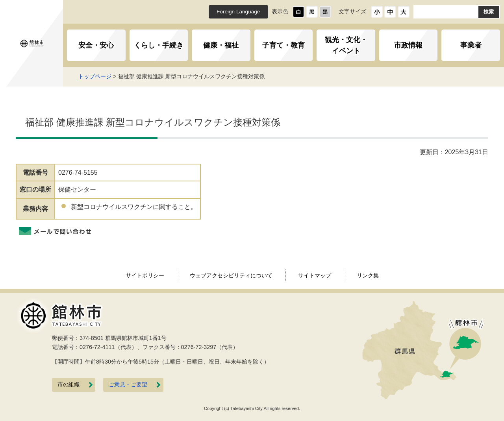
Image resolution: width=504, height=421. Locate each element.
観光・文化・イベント (346, 45)
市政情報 (408, 45)
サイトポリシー (145, 275)
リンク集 (368, 275)
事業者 (471, 45)
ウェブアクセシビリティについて (231, 275)
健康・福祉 (221, 45)
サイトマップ (315, 275)
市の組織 (69, 385)
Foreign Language (238, 12)
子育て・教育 (283, 45)
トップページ (101, 76)
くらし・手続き (159, 45)
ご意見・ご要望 (128, 385)
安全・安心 (96, 45)
